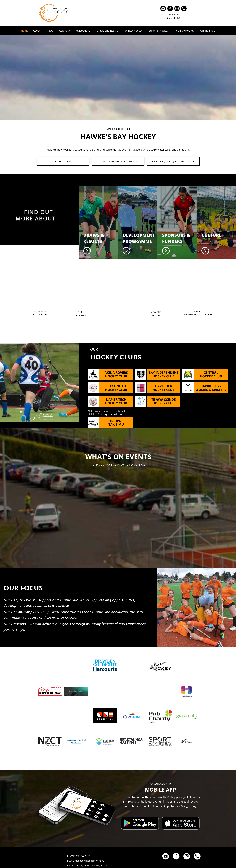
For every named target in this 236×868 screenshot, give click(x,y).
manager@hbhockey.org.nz (89, 861)
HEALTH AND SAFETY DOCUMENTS (118, 161)
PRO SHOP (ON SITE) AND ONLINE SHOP (173, 161)
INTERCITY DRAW (63, 161)
